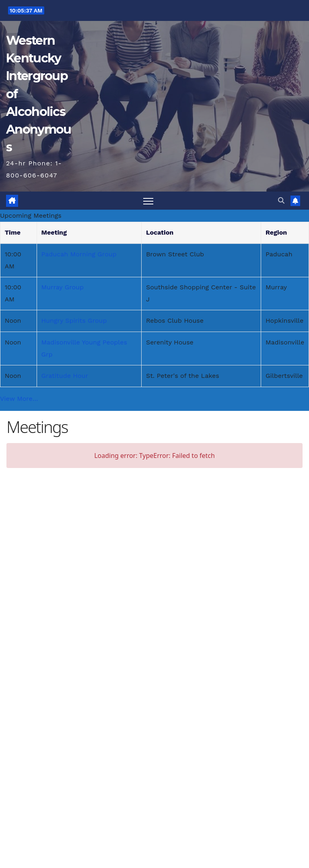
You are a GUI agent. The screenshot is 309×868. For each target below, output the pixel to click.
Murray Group (62, 287)
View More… (19, 399)
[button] (281, 201)
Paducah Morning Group (79, 254)
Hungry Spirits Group (74, 321)
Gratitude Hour (65, 376)
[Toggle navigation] (148, 201)
